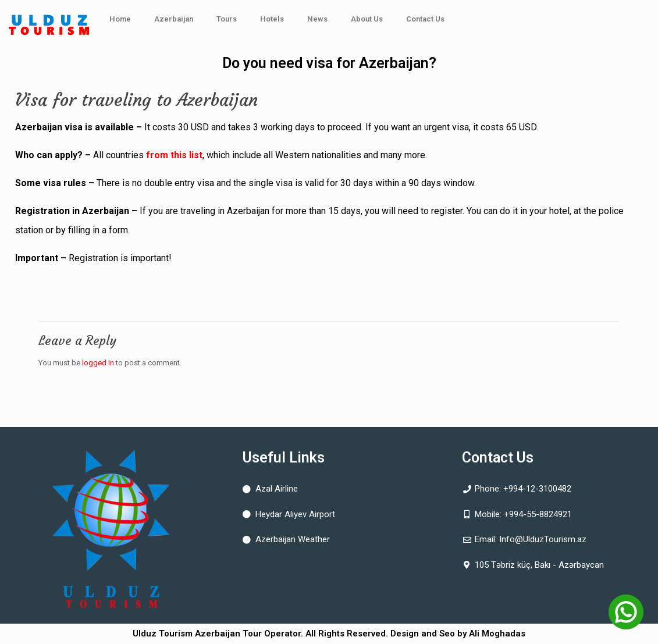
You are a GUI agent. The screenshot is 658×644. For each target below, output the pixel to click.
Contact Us (425, 19)
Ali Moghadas (497, 634)
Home (120, 19)
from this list (174, 155)
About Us (367, 19)
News (317, 19)
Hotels (272, 19)
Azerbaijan (174, 19)
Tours (227, 19)
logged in (98, 363)
